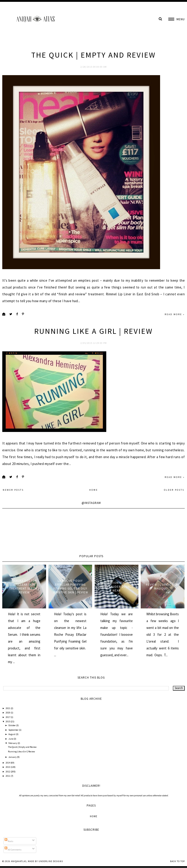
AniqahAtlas (19, 861)
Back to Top (177, 861)
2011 (8, 776)
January (13, 757)
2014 (8, 763)
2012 (8, 772)
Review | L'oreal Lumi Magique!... (163, 587)
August (12, 734)
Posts (9, 841)
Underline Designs (51, 861)
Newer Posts (13, 490)
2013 (8, 767)
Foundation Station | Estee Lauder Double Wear (117, 587)
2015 (8, 721)
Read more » (175, 314)
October (12, 725)
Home (93, 490)
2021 (8, 708)
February (13, 743)
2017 (8, 717)
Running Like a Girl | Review (93, 331)
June (11, 739)
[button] (177, 19)
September (14, 730)
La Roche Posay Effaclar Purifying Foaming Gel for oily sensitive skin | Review (70, 587)
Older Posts (174, 490)
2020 (8, 713)
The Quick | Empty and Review (93, 55)
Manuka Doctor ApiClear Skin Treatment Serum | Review (24, 587)
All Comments (13, 850)
